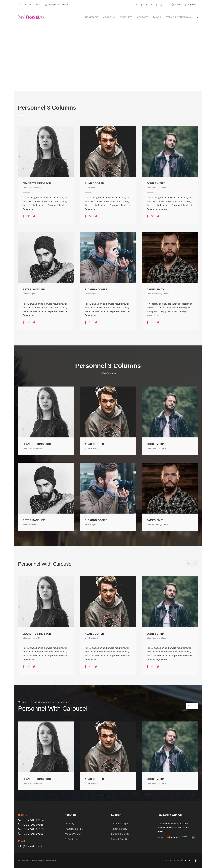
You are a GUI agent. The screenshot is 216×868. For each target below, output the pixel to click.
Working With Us (73, 834)
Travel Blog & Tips (74, 829)
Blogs (157, 17)
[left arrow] (189, 563)
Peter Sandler (34, 290)
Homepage (92, 17)
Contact (143, 17)
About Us (109, 17)
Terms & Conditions (179, 17)
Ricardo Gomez (96, 290)
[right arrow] (195, 563)
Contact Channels (120, 834)
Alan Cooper (94, 183)
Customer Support (120, 824)
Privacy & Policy (119, 829)
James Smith (156, 290)
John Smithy (156, 183)
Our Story (69, 824)
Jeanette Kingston (37, 183)
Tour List (126, 17)
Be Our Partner (72, 839)
